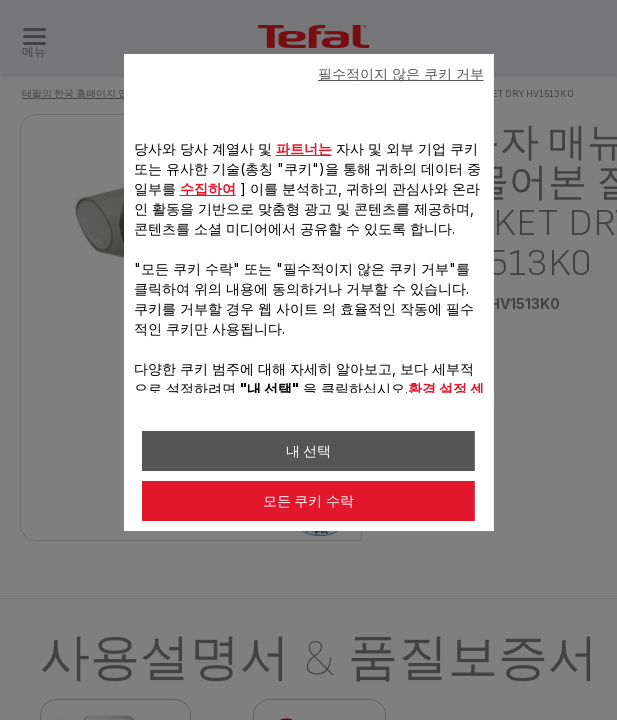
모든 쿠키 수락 (309, 501)
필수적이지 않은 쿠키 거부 (401, 74)
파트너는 (303, 148)
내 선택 (309, 451)
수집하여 (207, 188)
